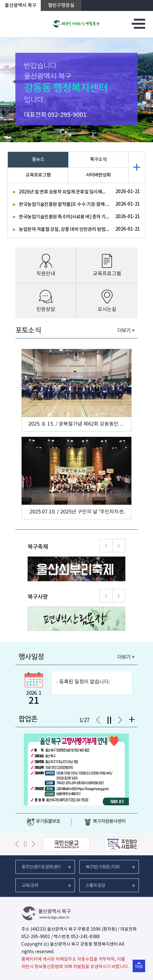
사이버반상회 (98, 175)
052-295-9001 (67, 115)
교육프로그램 (38, 175)
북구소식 (98, 160)
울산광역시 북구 (21, 5)
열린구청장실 (61, 5)
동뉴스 (38, 160)
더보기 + (126, 331)
